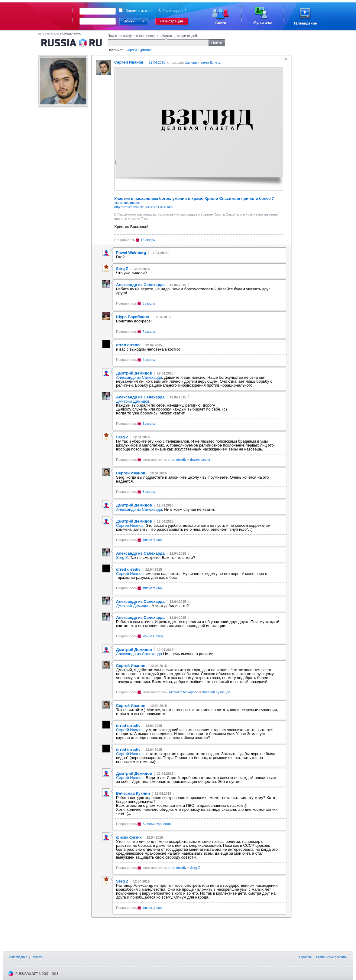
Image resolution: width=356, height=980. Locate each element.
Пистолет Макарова (183, 692)
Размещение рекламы (332, 957)
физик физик (200, 460)
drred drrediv (177, 460)
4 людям (149, 360)
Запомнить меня (140, 11)
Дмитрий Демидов (133, 401)
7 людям (149, 332)
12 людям (148, 240)
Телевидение (18, 957)
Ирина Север (152, 636)
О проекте (305, 957)
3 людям (149, 424)
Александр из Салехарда (139, 377)
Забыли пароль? (172, 11)
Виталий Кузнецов (216, 692)
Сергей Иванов (130, 525)
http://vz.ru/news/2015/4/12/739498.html (144, 207)
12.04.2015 (157, 62)
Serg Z (122, 558)
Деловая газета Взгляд (203, 62)
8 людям (149, 303)
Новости (37, 957)
